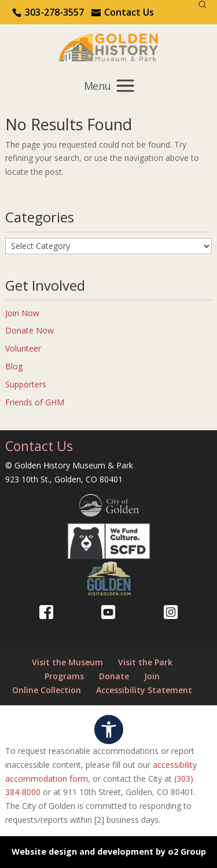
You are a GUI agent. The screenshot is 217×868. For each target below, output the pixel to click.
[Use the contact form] (123, 12)
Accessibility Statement (144, 690)
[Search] (203, 5)
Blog (14, 366)
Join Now (22, 313)
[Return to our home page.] (109, 47)
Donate (114, 676)
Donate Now (30, 330)
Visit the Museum (67, 662)
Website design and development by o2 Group (109, 851)
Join (152, 676)
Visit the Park (145, 662)
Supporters (26, 384)
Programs (64, 676)
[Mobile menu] (108, 85)
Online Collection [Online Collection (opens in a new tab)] (47, 690)
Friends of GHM (35, 402)
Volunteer (23, 348)
